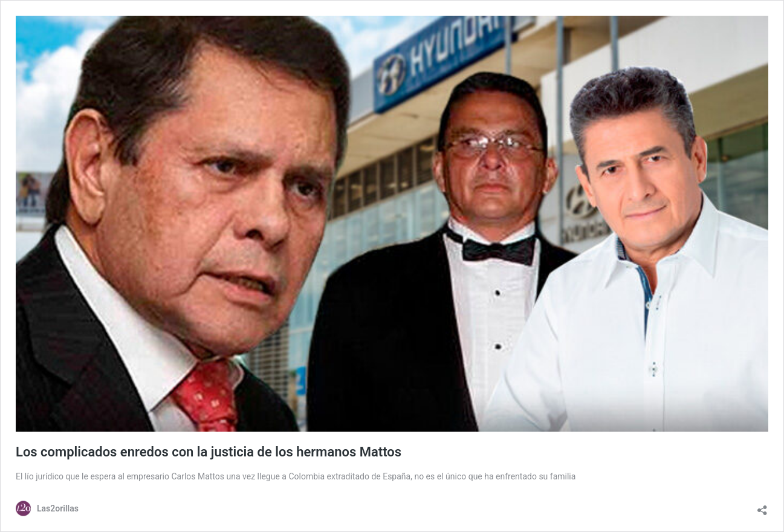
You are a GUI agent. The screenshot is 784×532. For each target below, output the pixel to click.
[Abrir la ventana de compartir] (762, 507)
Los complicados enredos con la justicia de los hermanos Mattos (209, 452)
